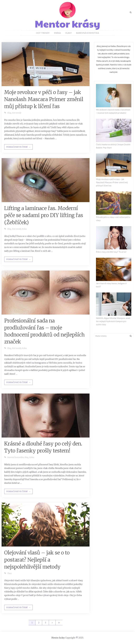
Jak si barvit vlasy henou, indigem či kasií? (111, 285)
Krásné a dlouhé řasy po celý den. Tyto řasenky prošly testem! (43, 447)
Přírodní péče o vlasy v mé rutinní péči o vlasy (113, 219)
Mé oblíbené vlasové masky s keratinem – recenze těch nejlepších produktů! (113, 111)
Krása (57, 33)
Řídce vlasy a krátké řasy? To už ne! (111, 252)
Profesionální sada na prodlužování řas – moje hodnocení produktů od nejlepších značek (44, 331)
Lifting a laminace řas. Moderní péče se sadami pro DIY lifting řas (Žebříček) (44, 215)
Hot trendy (43, 33)
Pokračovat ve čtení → (18, 147)
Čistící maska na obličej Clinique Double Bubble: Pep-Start (113, 146)
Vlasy (68, 33)
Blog (9, 113)
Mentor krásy (58, 638)
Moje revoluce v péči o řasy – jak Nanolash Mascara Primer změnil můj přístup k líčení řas (44, 99)
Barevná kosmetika (88, 33)
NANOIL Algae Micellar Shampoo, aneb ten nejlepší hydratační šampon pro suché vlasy (113, 321)
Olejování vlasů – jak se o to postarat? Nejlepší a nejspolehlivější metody (37, 560)
